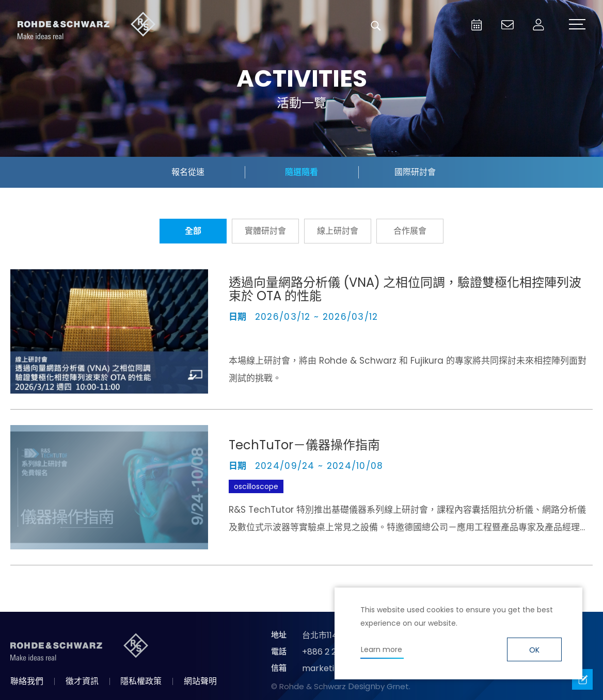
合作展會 (410, 231)
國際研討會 (415, 172)
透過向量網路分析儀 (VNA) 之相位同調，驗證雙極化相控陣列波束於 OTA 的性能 (405, 289)
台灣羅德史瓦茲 (87, 26)
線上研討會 (338, 231)
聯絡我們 (27, 681)
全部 (193, 231)
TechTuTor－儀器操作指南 (304, 445)
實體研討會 (265, 231)
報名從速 (188, 172)
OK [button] (534, 650)
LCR (350, 486)
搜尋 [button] (376, 26)
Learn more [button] (382, 649)
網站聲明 (200, 681)
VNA (241, 337)
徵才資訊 (82, 681)
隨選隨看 (301, 172)
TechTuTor (311, 486)
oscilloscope (256, 486)
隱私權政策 (141, 681)
